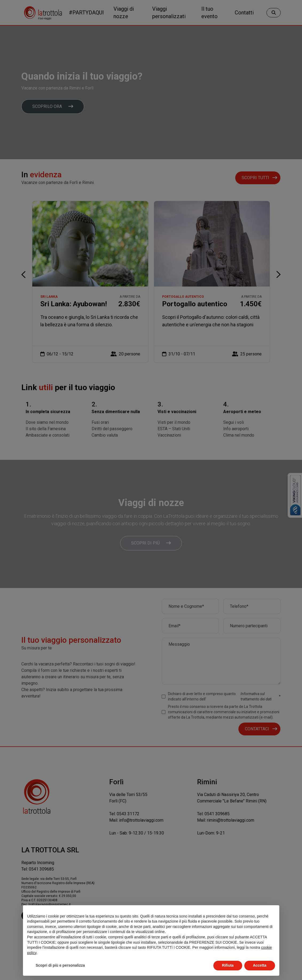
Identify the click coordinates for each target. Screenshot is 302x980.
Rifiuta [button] (228, 965)
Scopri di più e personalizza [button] (60, 965)
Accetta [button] (260, 965)
